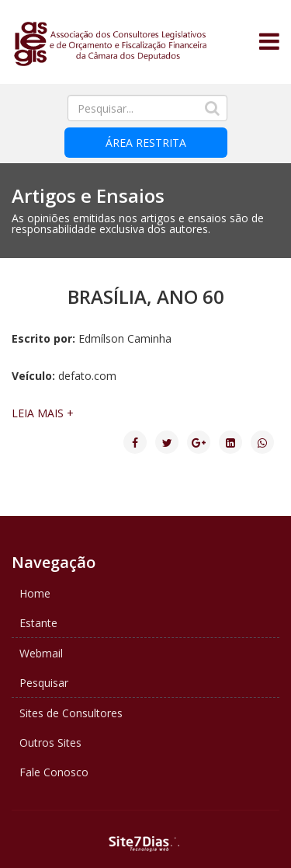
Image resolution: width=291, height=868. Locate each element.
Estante (38, 623)
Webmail (41, 653)
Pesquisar (44, 683)
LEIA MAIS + (43, 413)
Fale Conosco (54, 772)
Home (35, 593)
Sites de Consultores (71, 713)
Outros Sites (50, 743)
